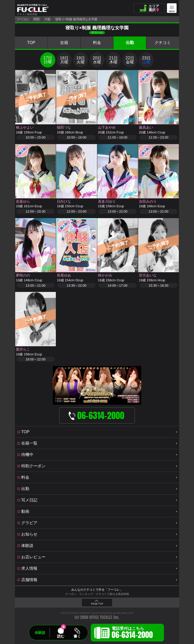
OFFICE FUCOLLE (101, 617)
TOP (31, 43)
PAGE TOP (97, 604)
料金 (97, 43)
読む (61, 636)
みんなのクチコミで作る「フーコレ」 (97, 590)
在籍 (64, 43)
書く (77, 636)
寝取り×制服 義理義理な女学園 (76, 19)
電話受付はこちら (132, 633)
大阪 (47, 19)
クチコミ (163, 43)
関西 (37, 19)
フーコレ (23, 19)
